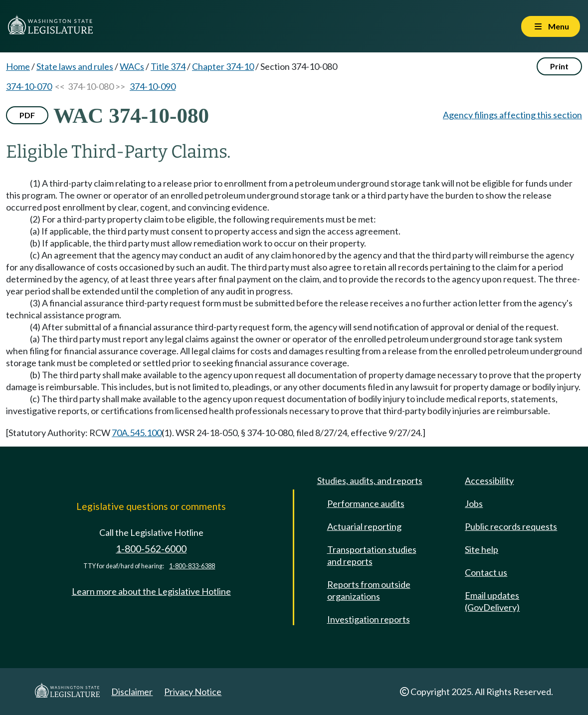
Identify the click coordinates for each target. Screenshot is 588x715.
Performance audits (366, 503)
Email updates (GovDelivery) (492, 601)
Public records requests (511, 526)
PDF (27, 115)
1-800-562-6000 (151, 549)
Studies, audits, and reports (370, 480)
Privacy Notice (193, 692)
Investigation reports (369, 619)
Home (18, 66)
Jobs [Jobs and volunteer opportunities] (474, 503)
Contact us (486, 572)
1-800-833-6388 (192, 566)
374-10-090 (153, 86)
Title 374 (168, 66)
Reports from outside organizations (369, 590)
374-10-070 (29, 86)
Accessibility (489, 480)
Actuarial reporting (364, 526)
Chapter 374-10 (223, 66)
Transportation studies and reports (372, 555)
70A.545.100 (137, 433)
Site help (482, 549)
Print (559, 66)
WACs (132, 66)
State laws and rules (75, 66)
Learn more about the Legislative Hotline (151, 591)
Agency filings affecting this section (512, 115)
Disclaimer (132, 692)
